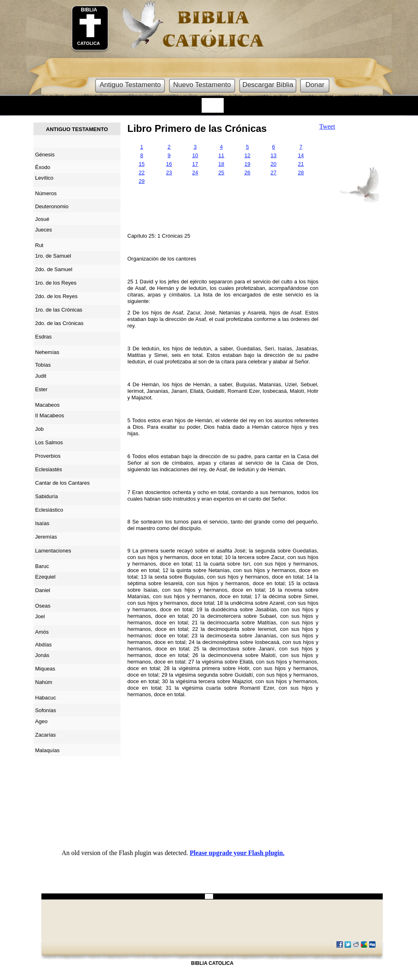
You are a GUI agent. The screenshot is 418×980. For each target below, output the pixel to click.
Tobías (43, 365)
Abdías (43, 645)
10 (195, 155)
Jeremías (46, 537)
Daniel (43, 590)
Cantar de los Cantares (62, 483)
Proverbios (48, 456)
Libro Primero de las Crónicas (197, 128)
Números (46, 193)
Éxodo (43, 167)
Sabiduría (47, 496)
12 (247, 155)
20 (273, 164)
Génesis (45, 155)
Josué (42, 219)
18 (221, 164)
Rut (39, 245)
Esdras (43, 337)
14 (301, 155)
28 (301, 173)
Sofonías (46, 710)
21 (301, 164)
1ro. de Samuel (53, 256)
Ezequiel (45, 577)
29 (142, 181)
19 (247, 164)
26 (247, 173)
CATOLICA (89, 43)
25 (221, 173)
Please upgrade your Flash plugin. (237, 853)
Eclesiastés (49, 469)
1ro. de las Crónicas (59, 310)
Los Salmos (49, 442)
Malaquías (47, 750)
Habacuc (46, 698)
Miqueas (45, 669)
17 (195, 164)
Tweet (327, 126)
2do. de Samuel (54, 269)
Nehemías (47, 352)
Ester (41, 389)
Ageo (41, 721)
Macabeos (47, 405)
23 (169, 173)
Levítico (44, 178)
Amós (42, 632)
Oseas (43, 606)
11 (221, 155)
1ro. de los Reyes (56, 283)
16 (169, 164)
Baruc (42, 566)
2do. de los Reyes (56, 296)
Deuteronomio (52, 206)
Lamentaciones (53, 551)
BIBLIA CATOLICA (212, 963)
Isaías (42, 523)
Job (39, 429)
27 (273, 173)
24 (195, 173)
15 (142, 164)
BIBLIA (89, 10)
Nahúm (44, 682)
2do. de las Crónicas (59, 323)
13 (273, 155)
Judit (41, 376)
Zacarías (46, 735)
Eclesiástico (49, 510)
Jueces (43, 230)
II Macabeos (50, 415)
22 (142, 173)
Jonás (42, 655)
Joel (40, 616)
